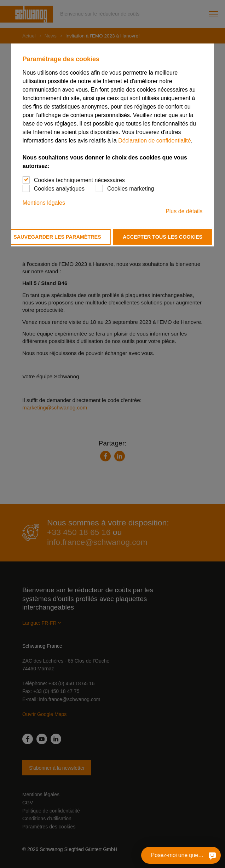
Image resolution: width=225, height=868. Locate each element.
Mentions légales (44, 203)
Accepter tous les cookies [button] (163, 237)
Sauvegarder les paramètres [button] (57, 237)
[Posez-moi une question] (212, 855)
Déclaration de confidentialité (154, 141)
